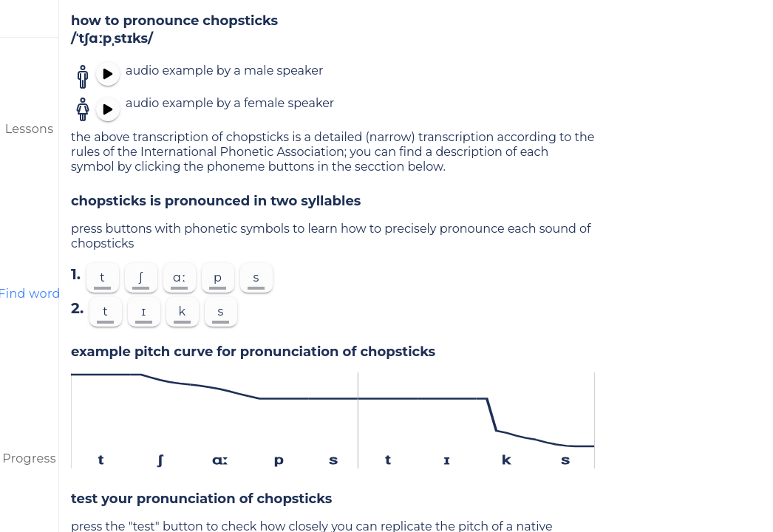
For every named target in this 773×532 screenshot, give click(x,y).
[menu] (30, 18)
